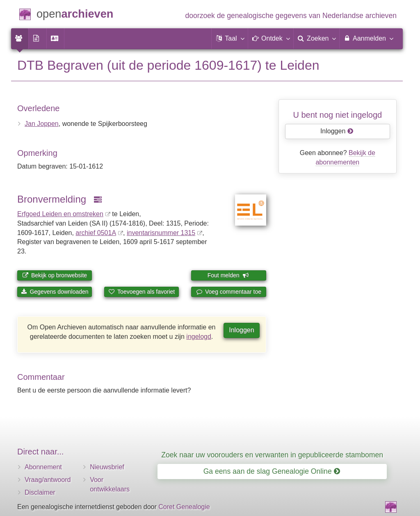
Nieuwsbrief (107, 467)
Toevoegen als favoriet (142, 292)
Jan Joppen (42, 124)
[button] (230, 39)
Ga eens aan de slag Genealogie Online (272, 471)
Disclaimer (40, 492)
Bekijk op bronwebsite (55, 275)
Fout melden (228, 275)
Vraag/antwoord (48, 480)
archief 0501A (96, 233)
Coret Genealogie (184, 507)
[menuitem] (20, 39)
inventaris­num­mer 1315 (161, 233)
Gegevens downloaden (55, 292)
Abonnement (43, 467)
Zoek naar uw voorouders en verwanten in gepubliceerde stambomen (272, 455)
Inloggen (241, 330)
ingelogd (199, 337)
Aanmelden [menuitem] (368, 38)
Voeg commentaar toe (229, 292)
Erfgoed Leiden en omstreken (60, 214)
